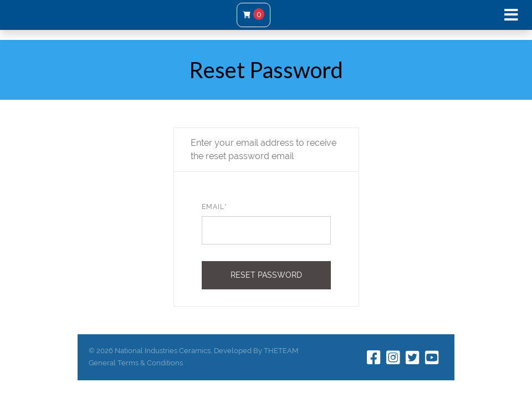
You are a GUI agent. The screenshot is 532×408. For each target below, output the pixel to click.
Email (214, 207)
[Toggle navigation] (511, 15)
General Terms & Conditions (136, 363)
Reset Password (266, 275)
